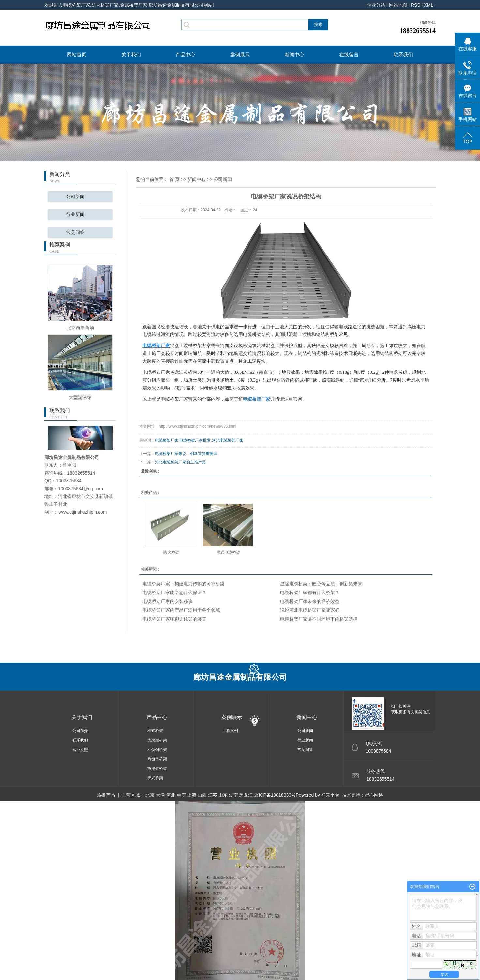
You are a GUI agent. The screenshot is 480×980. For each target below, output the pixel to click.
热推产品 (106, 795)
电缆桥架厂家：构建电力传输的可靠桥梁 (184, 584)
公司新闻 (75, 197)
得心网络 (374, 795)
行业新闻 (75, 215)
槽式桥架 (155, 731)
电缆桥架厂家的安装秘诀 (168, 601)
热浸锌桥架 (157, 768)
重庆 (181, 795)
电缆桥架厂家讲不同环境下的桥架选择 (319, 619)
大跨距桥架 (157, 740)
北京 (150, 795)
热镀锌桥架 (157, 759)
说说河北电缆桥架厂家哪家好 (310, 610)
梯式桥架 (155, 778)
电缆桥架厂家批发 (195, 440)
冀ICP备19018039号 (275, 795)
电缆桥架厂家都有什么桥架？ (310, 592)
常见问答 (75, 233)
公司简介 (80, 731)
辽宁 (233, 795)
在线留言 (349, 55)
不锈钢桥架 (157, 750)
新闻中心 (294, 55)
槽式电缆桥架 (228, 552)
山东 (223, 795)
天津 (160, 795)
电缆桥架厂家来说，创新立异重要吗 (186, 454)
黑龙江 (246, 795)
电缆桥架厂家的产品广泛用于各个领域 (181, 610)
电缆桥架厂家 (167, 440)
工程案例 (230, 731)
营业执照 (80, 750)
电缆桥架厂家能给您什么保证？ (174, 592)
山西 (202, 795)
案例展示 (240, 55)
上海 (192, 795)
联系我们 (403, 55)
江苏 (213, 795)
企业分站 (376, 5)
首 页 (174, 179)
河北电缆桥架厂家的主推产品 (180, 462)
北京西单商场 (80, 328)
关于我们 (131, 55)
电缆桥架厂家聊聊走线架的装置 (174, 619)
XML (428, 5)
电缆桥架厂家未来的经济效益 (310, 601)
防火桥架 (171, 552)
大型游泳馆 (80, 397)
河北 (171, 795)
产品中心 (186, 55)
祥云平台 (330, 795)
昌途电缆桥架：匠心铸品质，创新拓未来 (321, 584)
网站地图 (398, 5)
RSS (416, 5)
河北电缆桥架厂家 (228, 440)
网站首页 (77, 55)
